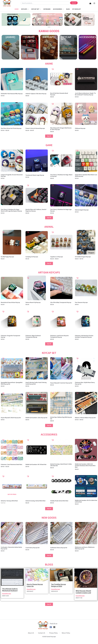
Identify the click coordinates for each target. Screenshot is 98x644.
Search (74, 3)
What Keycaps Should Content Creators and (83, 600)
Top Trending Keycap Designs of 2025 (58, 594)
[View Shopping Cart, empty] (90, 3)
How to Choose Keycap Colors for (35, 594)
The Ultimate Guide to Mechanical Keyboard (10, 598)
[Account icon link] (94, 3)
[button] (28, 9)
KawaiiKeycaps (7, 602)
